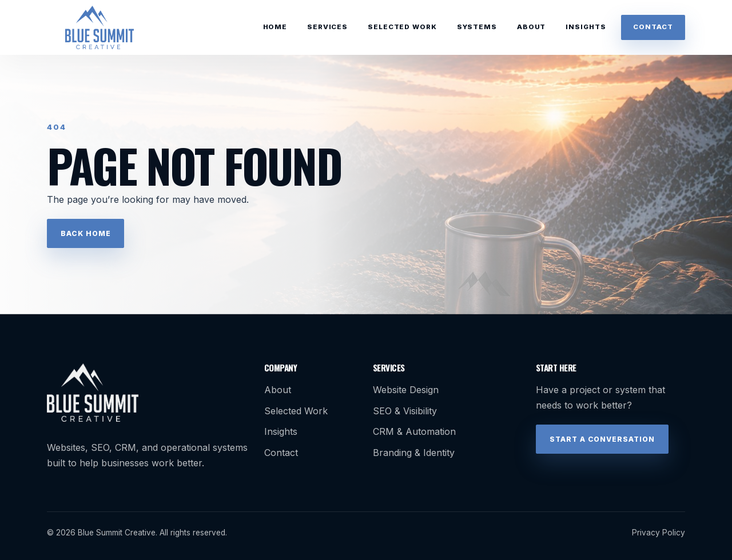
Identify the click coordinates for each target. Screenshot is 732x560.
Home (275, 27)
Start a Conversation (602, 439)
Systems (477, 27)
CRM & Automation (414, 431)
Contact (653, 27)
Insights (586, 27)
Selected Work (402, 27)
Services (327, 27)
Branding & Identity (414, 453)
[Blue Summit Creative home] (100, 27)
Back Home (86, 233)
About (531, 27)
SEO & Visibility (405, 411)
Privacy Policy (659, 533)
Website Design (406, 390)
